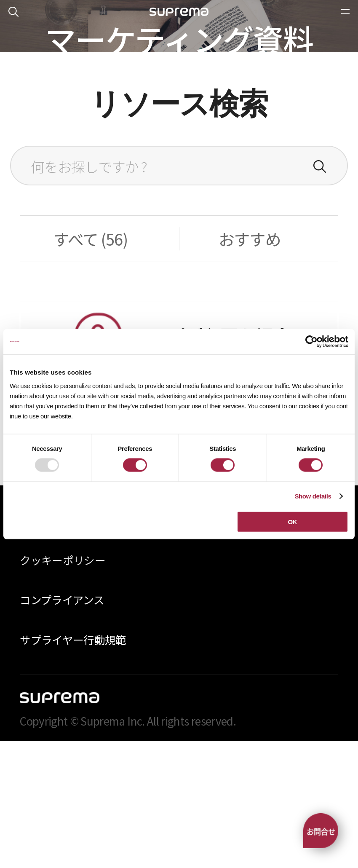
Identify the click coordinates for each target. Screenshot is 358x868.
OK (292, 521)
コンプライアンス (62, 726)
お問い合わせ (179, 553)
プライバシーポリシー (73, 647)
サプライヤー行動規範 (73, 766)
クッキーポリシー (63, 687)
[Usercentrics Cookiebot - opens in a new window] (311, 342)
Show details (313, 496)
